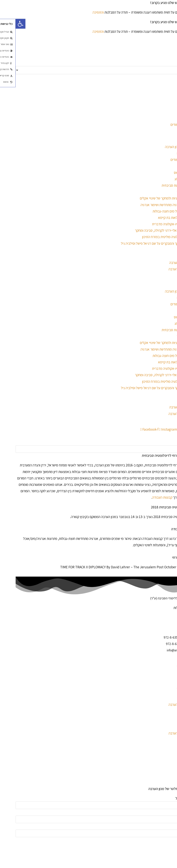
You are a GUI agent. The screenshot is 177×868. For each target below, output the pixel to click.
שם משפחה (169, 826)
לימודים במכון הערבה (163, 147)
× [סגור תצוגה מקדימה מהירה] (176, 848)
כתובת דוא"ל (168, 798)
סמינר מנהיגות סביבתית (161, 185)
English (171, 80)
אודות (173, 256)
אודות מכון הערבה (165, 263)
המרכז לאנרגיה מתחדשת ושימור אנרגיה (151, 205)
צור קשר (172, 276)
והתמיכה (82, 12)
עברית (173, 87)
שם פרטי (171, 812)
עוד (175, 523)
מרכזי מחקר (169, 192)
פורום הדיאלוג (168, 179)
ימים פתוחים (169, 153)
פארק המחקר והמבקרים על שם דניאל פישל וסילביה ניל (141, 243)
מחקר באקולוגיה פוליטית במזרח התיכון (152, 237)
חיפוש (173, 442)
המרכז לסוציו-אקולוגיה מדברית (157, 224)
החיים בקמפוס (168, 173)
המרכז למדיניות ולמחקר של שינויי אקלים (151, 198)
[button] (88, 436)
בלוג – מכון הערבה (165, 269)
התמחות (172, 166)
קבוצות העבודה (147, 497)
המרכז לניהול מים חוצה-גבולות (157, 211)
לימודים (172, 140)
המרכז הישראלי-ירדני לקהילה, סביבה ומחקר (148, 230)
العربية (172, 93)
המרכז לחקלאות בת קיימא (160, 218)
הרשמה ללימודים (166, 160)
